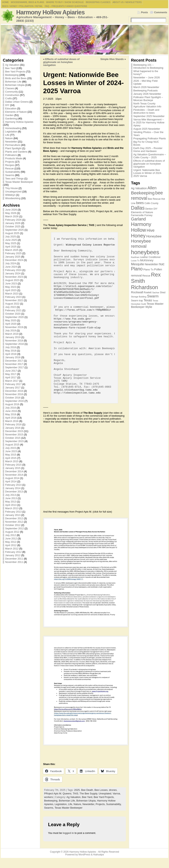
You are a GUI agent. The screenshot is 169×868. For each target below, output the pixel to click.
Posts (145, 12)
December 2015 (14, 431)
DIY (7, 105)
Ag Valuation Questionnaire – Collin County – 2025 (150, 156)
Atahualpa (98, 855)
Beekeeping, (51, 801)
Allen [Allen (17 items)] (152, 188)
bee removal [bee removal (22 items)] (147, 195)
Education (11, 108)
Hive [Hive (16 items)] (151, 230)
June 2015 (11, 451)
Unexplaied (105, 793)
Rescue (9, 168)
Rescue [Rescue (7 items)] (146, 276)
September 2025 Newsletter (149, 116)
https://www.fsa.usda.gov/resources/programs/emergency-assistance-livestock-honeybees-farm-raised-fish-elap (77, 323)
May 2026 (11, 213)
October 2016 (13, 398)
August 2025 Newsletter (147, 129)
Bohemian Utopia (15, 85)
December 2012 (14, 518)
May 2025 (11, 243)
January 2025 (13, 257)
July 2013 (11, 495)
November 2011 (14, 562)
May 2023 (11, 287)
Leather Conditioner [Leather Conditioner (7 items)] (150, 257)
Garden (9, 115)
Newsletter (11, 142)
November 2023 (14, 277)
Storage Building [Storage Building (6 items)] (139, 297)
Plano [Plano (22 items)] (137, 269)
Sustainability (12, 172)
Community (12, 92)
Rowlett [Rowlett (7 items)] (148, 292)
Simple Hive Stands (112, 59)
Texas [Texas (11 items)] (148, 300)
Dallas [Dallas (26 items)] (138, 208)
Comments (161, 12)
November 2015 (14, 434)
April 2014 (11, 481)
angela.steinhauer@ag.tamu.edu (76, 390)
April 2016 (11, 418)
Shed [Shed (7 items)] (163, 292)
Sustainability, (114, 804)
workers (48, 797)
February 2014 (13, 485)
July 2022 (11, 307)
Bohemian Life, (68, 801)
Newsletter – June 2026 (147, 77)
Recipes (10, 165)
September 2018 (14, 344)
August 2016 (12, 404)
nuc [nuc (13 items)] (162, 264)
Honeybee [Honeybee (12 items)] (154, 236)
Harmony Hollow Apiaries (50, 12)
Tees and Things (14, 179)
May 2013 (11, 502)
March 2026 (12, 216)
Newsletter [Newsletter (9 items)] (151, 264)
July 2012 (11, 535)
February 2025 (13, 253)
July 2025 (11, 237)
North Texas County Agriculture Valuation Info (147, 105)
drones (113, 790)
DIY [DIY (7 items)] (155, 209)
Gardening (11, 119)
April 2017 (11, 377)
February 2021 (13, 310)
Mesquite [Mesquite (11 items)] (138, 264)
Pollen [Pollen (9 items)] (158, 269)
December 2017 (14, 361)
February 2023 (13, 297)
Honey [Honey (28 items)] (138, 236)
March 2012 (12, 549)
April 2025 (11, 247)
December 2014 (14, 471)
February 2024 (13, 270)
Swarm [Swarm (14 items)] (153, 296)
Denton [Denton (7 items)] (149, 209)
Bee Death (87, 790)
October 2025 (13, 226)
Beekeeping (12, 75)
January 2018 (13, 357)
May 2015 (11, 455)
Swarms (10, 175)
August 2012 (12, 532)
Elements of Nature (16, 112)
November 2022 (14, 300)
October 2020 (13, 314)
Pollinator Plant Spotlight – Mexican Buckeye (148, 99)
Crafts (8, 98)
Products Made (14, 158)
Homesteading (13, 128)
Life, (71, 804)
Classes (10, 88)
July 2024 (11, 263)
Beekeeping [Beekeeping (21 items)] (143, 193)
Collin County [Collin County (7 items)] (151, 203)
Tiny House (11, 188)
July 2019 (11, 330)
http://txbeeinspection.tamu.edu (77, 393)
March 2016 (12, 421)
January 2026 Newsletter (147, 94)
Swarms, (49, 808)
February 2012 (13, 552)
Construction (12, 95)
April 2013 (11, 505)
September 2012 (14, 528)
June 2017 (11, 371)
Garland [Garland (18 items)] (139, 219)
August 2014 (12, 478)
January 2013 (13, 515)
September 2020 (14, 317)
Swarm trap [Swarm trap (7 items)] (137, 301)
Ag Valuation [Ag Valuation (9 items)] (139, 188)
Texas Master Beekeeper (19, 182)
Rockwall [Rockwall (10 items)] (137, 292)
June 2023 (11, 284)
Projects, (101, 804)
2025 (77, 790)
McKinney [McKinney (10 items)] (147, 260)
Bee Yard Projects (15, 72)
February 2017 (13, 384)
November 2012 (14, 522)
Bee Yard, (88, 797)
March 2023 (12, 294)
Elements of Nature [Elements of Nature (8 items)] (142, 212)
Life (7, 135)
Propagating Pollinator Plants (150, 138)
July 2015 (11, 448)
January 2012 (13, 555)
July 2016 (11, 408)
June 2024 (11, 267)
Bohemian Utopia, (87, 801)
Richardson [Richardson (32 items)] (145, 287)
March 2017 (12, 381)
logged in (68, 833)
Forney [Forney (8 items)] (148, 215)
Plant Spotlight (13, 148)
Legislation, (61, 804)
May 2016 (11, 414)
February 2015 (13, 465)
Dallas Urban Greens (17, 102)
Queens (67, 793)
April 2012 (11, 545)
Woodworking (13, 198)
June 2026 (11, 210)
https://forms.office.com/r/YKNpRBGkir (83, 310)
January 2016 (13, 428)
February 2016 (13, 424)
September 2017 (14, 367)
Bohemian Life (13, 82)
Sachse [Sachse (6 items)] (156, 292)
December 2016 (14, 391)
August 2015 (12, 445)
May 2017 (11, 374)
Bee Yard (10, 68)
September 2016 (14, 401)
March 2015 (12, 461)
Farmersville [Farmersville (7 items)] (137, 215)
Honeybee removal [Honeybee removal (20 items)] (141, 244)
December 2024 (14, 260)
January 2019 (13, 337)
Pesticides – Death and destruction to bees (146, 111)
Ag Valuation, (74, 797)
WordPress (84, 855)
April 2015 (11, 458)
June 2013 (11, 498)
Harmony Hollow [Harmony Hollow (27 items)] (141, 227)
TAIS (76, 793)
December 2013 (14, 492)
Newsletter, (89, 804)
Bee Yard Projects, (104, 797)
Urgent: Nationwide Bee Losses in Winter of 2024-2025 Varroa (148, 173)
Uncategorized (13, 192)
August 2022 (12, 304)
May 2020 (11, 320)
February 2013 (13, 512)
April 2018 (11, 354)
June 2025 (11, 240)
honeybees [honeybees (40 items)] (145, 252)
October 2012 (13, 525)
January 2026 (13, 223)
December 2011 (14, 559)
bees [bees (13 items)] (140, 203)
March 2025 (12, 250)
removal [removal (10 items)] (136, 275)
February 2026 (13, 220)
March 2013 (12, 508)
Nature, (78, 804)
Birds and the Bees (16, 78)
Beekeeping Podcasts (146, 90)
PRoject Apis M (53, 793)
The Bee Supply (88, 793)
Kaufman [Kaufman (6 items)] (135, 257)
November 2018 (14, 341)
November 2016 (14, 394)
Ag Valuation (12, 65)
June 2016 (11, 411)
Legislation (11, 132)
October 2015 (13, 438)
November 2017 (14, 364)
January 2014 (13, 488)
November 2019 (14, 327)
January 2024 (13, 273)
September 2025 (14, 230)
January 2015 (13, 468)
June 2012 (11, 539)
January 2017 (13, 388)
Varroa (116, 793)
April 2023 (11, 290)
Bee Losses (101, 790)
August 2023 (12, 280)
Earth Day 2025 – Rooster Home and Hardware (148, 150)
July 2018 (11, 347)
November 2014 (14, 475)
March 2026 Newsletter (146, 87)
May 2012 (11, 542)
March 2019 (12, 334)
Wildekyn (10, 195)
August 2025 (12, 233)
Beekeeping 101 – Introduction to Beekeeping (148, 66)
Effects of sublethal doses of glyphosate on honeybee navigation (61, 62)
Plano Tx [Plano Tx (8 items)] (149, 269)
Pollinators (11, 155)
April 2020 (11, 324)
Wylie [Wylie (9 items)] (149, 307)
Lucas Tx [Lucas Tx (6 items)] (135, 261)
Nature (9, 138)
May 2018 (11, 351)
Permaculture (13, 145)
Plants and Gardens (16, 152)
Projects (10, 162)
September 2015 (14, 441)
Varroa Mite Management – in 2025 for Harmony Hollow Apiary (149, 122)
